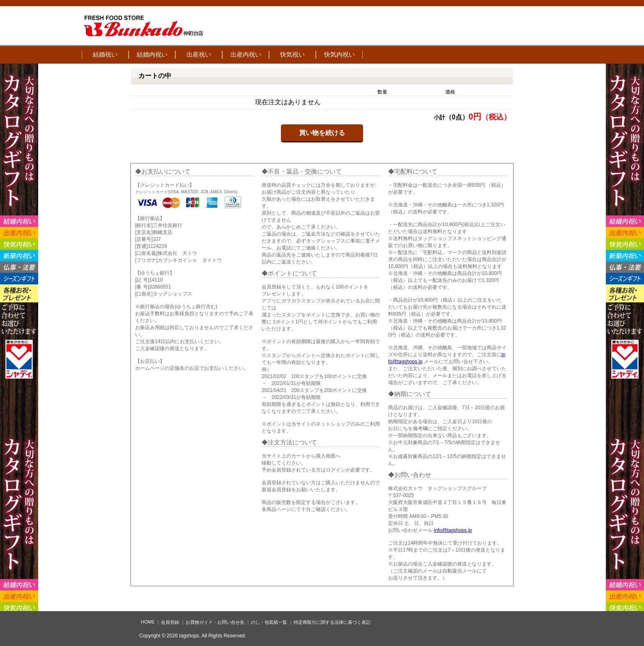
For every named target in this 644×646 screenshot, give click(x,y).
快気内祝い (339, 54)
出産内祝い (246, 54)
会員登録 (170, 622)
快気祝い (292, 54)
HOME (148, 622)
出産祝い (199, 54)
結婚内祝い (152, 54)
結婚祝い (105, 54)
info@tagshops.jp (453, 530)
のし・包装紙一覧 (269, 622)
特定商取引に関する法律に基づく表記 (332, 622)
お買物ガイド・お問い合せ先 (215, 622)
